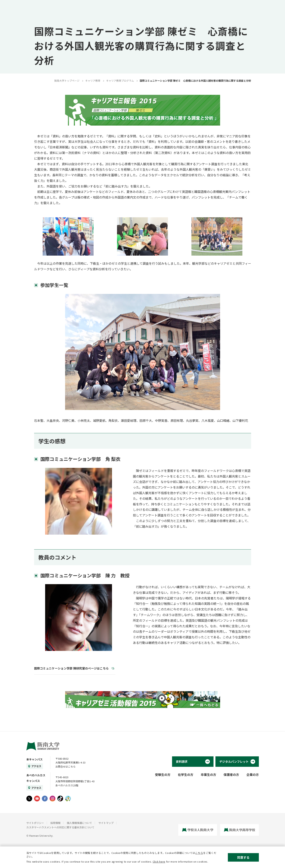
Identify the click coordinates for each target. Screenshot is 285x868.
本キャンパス (34, 759)
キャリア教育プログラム (120, 81)
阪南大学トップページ (67, 81)
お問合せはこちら (65, 767)
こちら (199, 853)
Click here (159, 862)
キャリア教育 (93, 81)
